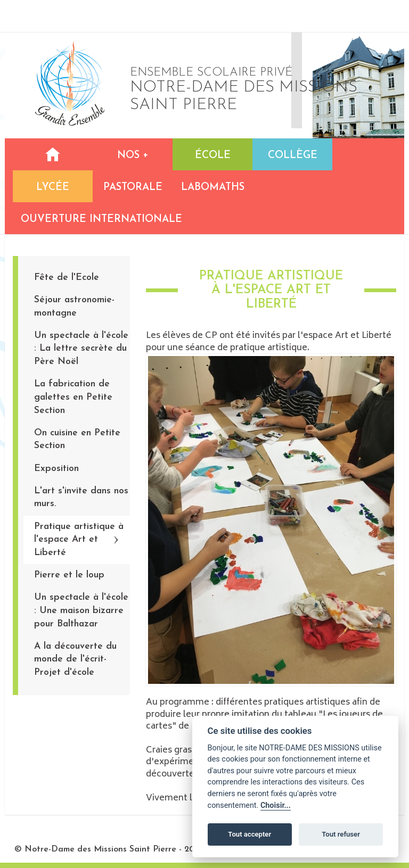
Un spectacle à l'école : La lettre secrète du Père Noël (81, 349)
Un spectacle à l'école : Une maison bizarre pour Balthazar (81, 610)
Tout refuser (341, 834)
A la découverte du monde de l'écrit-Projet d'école (75, 659)
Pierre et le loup (69, 575)
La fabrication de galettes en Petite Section (73, 397)
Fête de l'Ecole (67, 278)
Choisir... (276, 805)
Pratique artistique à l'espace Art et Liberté (79, 540)
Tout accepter (250, 834)
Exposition (56, 469)
